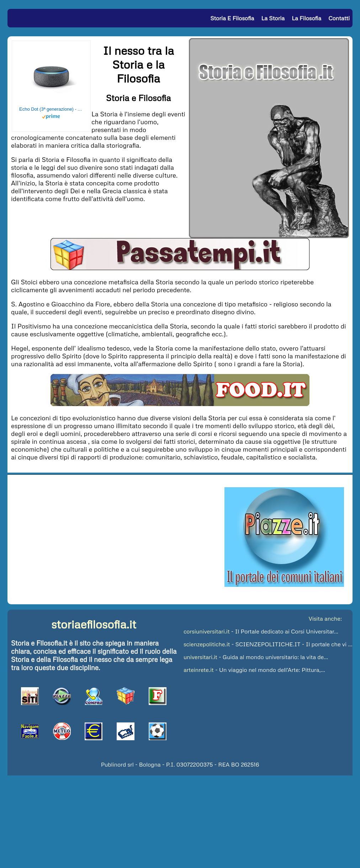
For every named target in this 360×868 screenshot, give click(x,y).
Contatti (339, 18)
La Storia (273, 18)
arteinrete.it (199, 670)
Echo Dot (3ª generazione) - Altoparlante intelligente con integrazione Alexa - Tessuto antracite (51, 109)
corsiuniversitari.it (207, 631)
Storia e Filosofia (232, 18)
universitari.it (200, 657)
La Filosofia (306, 18)
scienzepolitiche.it (207, 644)
